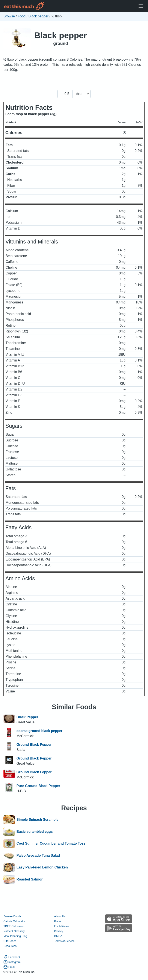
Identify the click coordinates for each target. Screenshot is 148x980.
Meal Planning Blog (15, 936)
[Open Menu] (141, 6)
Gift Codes (10, 941)
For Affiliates (62, 926)
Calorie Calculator (14, 921)
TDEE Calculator (14, 926)
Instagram (12, 962)
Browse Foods (12, 916)
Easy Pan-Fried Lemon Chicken (42, 868)
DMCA (58, 936)
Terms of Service (64, 941)
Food (22, 16)
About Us (60, 916)
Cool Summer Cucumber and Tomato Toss (51, 844)
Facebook (12, 957)
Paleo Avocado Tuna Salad (38, 856)
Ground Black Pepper (34, 745)
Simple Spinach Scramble (38, 820)
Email (9, 967)
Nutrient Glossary (14, 931)
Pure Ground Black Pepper (38, 786)
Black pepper (39, 16)
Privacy (59, 931)
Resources (10, 946)
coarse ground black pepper (39, 731)
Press (58, 921)
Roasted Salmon (30, 879)
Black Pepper (27, 717)
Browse (9, 16)
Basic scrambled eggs (35, 832)
